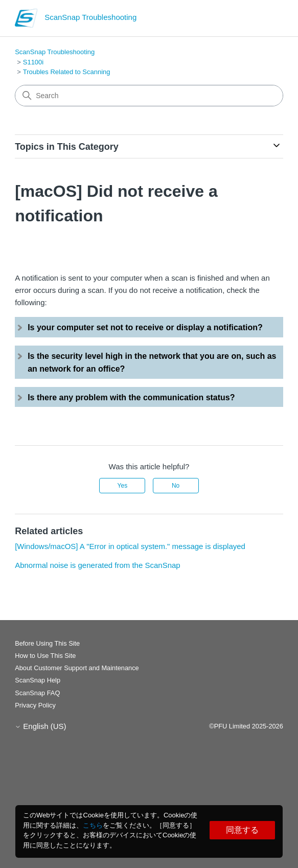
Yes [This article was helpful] (123, 486)
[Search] (149, 96)
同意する (242, 830)
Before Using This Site (47, 643)
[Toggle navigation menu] (265, 20)
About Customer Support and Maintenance (77, 668)
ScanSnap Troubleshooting (55, 52)
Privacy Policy (35, 705)
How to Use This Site (45, 656)
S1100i (33, 62)
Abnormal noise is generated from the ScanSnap (98, 565)
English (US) (40, 726)
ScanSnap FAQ (37, 693)
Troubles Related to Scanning (67, 72)
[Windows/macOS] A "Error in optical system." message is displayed (130, 546)
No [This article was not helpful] (176, 486)
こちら (93, 825)
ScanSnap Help (38, 680)
